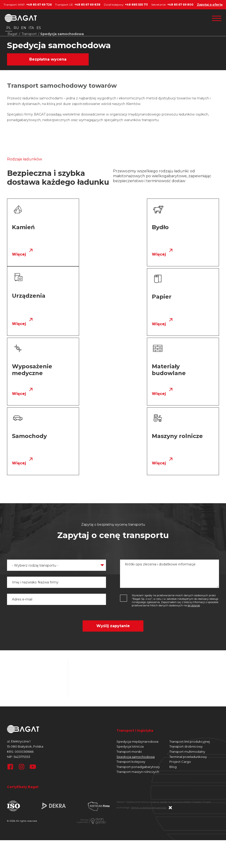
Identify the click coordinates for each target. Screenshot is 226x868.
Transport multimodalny (187, 682)
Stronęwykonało (82, 751)
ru (16, 28)
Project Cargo (180, 692)
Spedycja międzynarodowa (137, 672)
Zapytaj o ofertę (210, 5)
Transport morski (129, 682)
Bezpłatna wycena (48, 59)
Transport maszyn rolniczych (138, 702)
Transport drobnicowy (186, 677)
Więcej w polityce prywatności (149, 738)
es (39, 28)
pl (9, 28)
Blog (173, 697)
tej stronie (194, 536)
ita (31, 28)
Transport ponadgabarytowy (138, 697)
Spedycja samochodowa (136, 687)
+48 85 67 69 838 (87, 5)
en (24, 28)
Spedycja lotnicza (130, 677)
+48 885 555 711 (136, 5)
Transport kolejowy (131, 692)
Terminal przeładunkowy (188, 687)
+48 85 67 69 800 (180, 5)
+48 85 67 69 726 (39, 5)
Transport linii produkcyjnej (190, 672)
